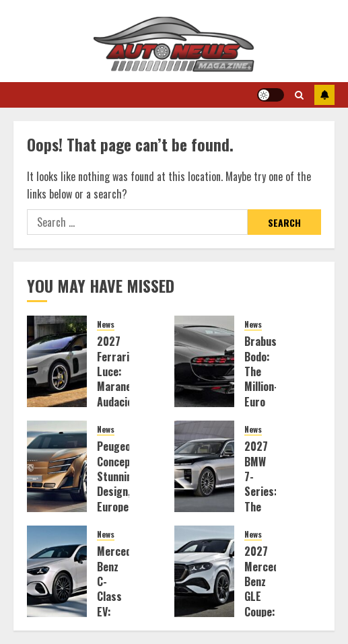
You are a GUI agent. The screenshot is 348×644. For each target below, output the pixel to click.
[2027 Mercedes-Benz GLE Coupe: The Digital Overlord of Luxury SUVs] (204, 571)
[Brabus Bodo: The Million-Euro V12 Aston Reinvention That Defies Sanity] (204, 361)
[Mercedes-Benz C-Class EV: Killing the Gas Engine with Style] (57, 571)
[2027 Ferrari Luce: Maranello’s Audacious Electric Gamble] (57, 361)
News (106, 324)
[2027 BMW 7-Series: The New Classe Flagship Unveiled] (204, 466)
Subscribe (324, 95)
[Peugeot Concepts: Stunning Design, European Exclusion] (57, 466)
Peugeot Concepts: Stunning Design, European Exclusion (120, 484)
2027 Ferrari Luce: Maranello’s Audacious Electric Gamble (123, 386)
